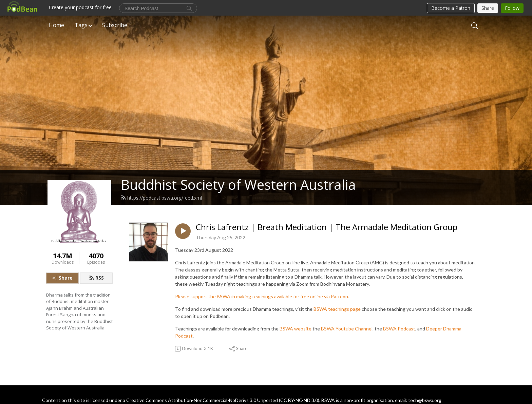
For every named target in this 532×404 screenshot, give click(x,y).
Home (56, 25)
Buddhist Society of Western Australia (238, 185)
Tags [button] (81, 25)
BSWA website (296, 329)
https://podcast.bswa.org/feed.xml (161, 198)
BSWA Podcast (399, 329)
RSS (96, 278)
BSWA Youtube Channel (347, 329)
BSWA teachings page (337, 309)
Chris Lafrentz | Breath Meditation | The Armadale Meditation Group (327, 227)
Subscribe (115, 25)
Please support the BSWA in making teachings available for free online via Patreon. (262, 296)
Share (63, 278)
